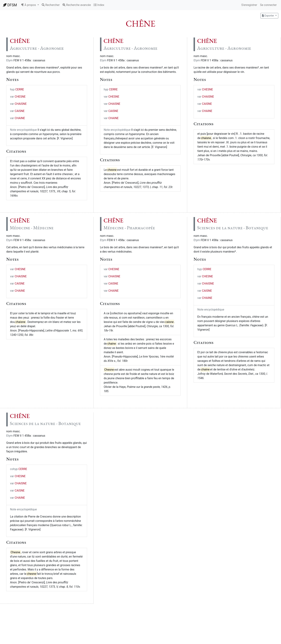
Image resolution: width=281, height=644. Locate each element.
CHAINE (20, 118)
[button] (30, 5)
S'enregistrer (249, 5)
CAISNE (20, 111)
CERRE (20, 89)
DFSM (10, 5)
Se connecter (268, 5)
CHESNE (20, 97)
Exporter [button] (268, 16)
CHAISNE (21, 104)
